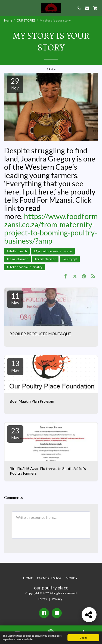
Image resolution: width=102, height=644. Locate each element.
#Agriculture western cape (53, 251)
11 (15, 298)
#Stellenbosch (17, 251)
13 (15, 366)
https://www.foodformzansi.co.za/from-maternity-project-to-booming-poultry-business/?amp (51, 228)
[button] (6, 8)
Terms (42, 599)
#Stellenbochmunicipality (25, 267)
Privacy (57, 599)
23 (15, 433)
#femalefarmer (17, 259)
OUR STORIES (26, 20)
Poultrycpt (70, 259)
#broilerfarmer (45, 259)
